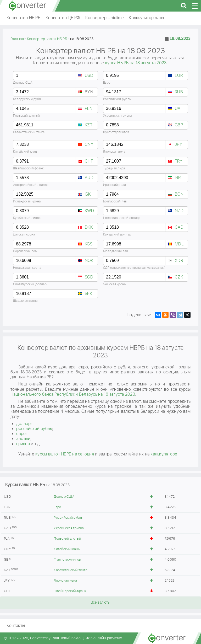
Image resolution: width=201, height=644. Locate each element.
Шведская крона (25, 301)
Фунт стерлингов (67, 560)
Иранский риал (115, 185)
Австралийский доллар (31, 185)
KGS (89, 244)
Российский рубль (68, 518)
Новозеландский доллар (122, 218)
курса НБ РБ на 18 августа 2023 (136, 63)
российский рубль (34, 429)
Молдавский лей (116, 251)
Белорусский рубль (28, 99)
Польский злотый (67, 539)
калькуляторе (164, 454)
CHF (89, 161)
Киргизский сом (25, 251)
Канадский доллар (117, 235)
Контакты (16, 626)
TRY (179, 161)
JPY (178, 145)
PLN (89, 109)
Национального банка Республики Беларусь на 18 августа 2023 (73, 395)
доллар (23, 424)
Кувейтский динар (27, 218)
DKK (89, 227)
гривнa (23, 444)
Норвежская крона (27, 268)
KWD (89, 211)
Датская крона (24, 235)
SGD (89, 277)
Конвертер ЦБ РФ (63, 18)
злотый (23, 439)
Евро (57, 507)
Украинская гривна (69, 528)
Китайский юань (67, 549)
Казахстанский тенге (71, 570)
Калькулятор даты (146, 18)
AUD (89, 178)
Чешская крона (114, 284)
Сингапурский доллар (30, 284)
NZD (179, 211)
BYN (89, 92)
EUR (179, 76)
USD (89, 76)
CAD (179, 227)
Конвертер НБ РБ (23, 18)
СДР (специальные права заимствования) (134, 268)
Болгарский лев (115, 202)
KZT (89, 125)
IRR (178, 178)
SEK (88, 294)
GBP (179, 125)
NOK (89, 261)
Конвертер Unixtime (105, 18)
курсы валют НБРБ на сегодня (65, 454)
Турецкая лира (114, 168)
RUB (179, 92)
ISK (88, 194)
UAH (179, 109)
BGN (179, 194)
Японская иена (65, 581)
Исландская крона (27, 202)
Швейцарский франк (70, 591)
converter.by (27, 6)
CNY (89, 145)
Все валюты (101, 603)
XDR (179, 261)
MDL (179, 244)
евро (21, 434)
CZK (179, 277)
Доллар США (64, 497)
